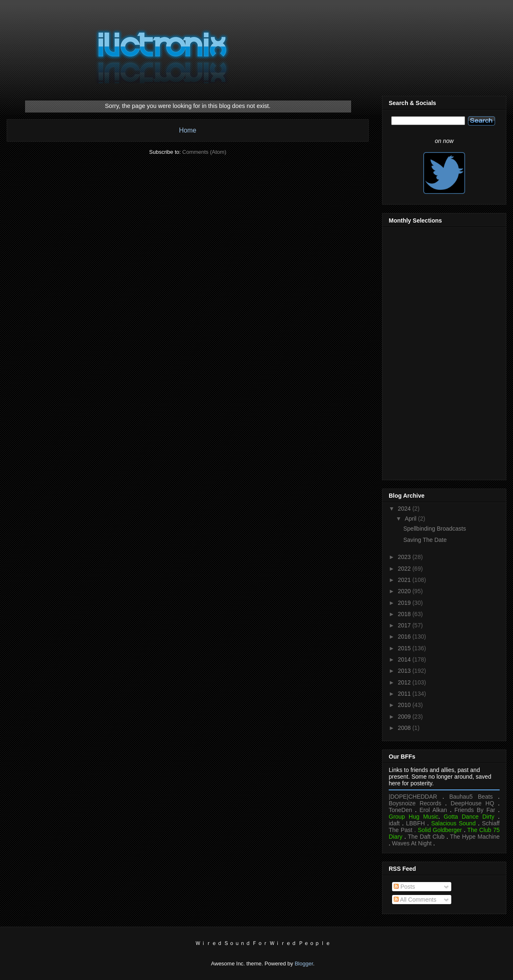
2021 (405, 580)
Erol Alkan (433, 810)
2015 (405, 648)
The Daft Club (426, 837)
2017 (405, 625)
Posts (404, 887)
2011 (405, 694)
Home (188, 130)
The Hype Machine (475, 837)
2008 (405, 728)
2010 (405, 705)
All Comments (415, 900)
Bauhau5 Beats (471, 797)
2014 (405, 659)
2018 (405, 614)
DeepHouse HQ (473, 803)
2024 (405, 509)
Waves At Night (412, 843)
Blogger (304, 964)
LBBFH (416, 823)
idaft (394, 823)
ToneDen (400, 810)
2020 (405, 591)
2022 (405, 569)
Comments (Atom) (204, 152)
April (411, 519)
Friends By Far (475, 810)
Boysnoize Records (415, 803)
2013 (405, 671)
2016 (405, 637)
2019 (405, 603)
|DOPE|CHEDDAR (413, 797)
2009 (405, 717)
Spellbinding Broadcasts (435, 529)
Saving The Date (425, 540)
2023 (405, 557)
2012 (405, 682)
